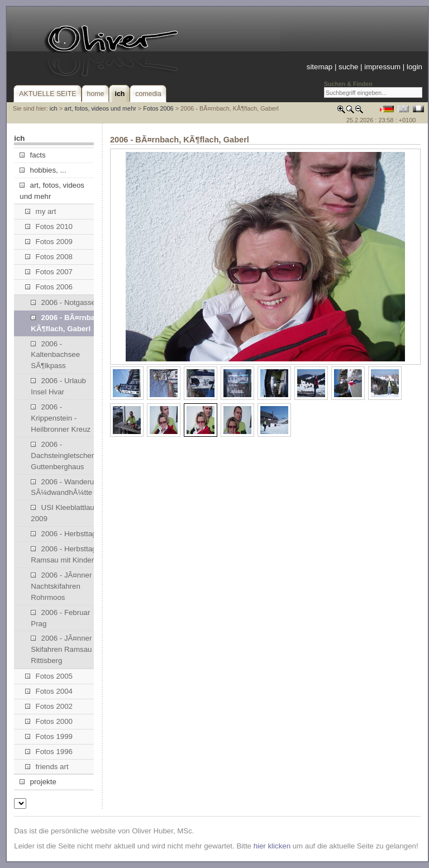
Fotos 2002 (49, 706)
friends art (47, 767)
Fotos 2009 (49, 242)
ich (54, 108)
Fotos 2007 (49, 272)
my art (40, 211)
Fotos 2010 (49, 226)
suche (348, 67)
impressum (382, 67)
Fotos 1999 (49, 736)
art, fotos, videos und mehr (100, 108)
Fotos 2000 (49, 721)
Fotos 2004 (49, 691)
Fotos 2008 (49, 257)
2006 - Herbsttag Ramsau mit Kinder (63, 554)
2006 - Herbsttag (63, 534)
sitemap (320, 67)
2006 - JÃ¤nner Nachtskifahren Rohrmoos (61, 586)
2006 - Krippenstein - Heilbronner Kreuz (61, 418)
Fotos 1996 (49, 752)
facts (32, 155)
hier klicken (272, 846)
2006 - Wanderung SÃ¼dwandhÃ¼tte (66, 487)
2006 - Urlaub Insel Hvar (58, 386)
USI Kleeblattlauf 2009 (63, 513)
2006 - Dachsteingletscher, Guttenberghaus (63, 456)
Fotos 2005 (49, 676)
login (414, 67)
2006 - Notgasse (63, 302)
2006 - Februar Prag (60, 618)
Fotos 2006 (158, 108)
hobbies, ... (43, 170)
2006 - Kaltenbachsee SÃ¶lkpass (55, 355)
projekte (38, 782)
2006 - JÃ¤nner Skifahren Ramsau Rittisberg (61, 649)
